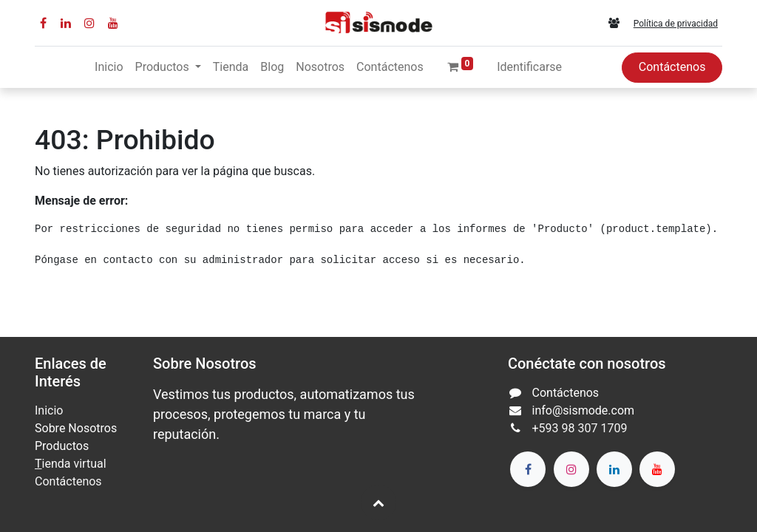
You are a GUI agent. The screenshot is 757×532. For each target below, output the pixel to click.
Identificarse (529, 67)
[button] (378, 502)
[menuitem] (109, 67)
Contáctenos (672, 67)
